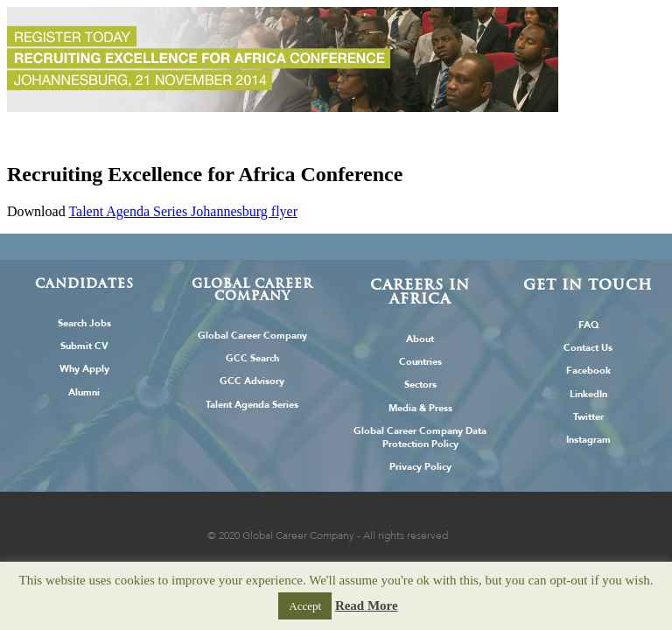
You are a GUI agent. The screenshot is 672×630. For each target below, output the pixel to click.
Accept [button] (305, 606)
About (420, 339)
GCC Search (252, 358)
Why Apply (84, 369)
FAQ (588, 325)
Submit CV (84, 346)
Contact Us (588, 348)
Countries (420, 362)
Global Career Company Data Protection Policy (420, 437)
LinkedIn (588, 394)
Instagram (588, 440)
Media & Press (420, 408)
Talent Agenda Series (252, 405)
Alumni (84, 392)
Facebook (588, 371)
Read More (367, 605)
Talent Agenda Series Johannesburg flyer (183, 211)
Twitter (588, 417)
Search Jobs (84, 323)
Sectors (420, 385)
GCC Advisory (252, 381)
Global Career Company (252, 336)
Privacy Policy (420, 467)
